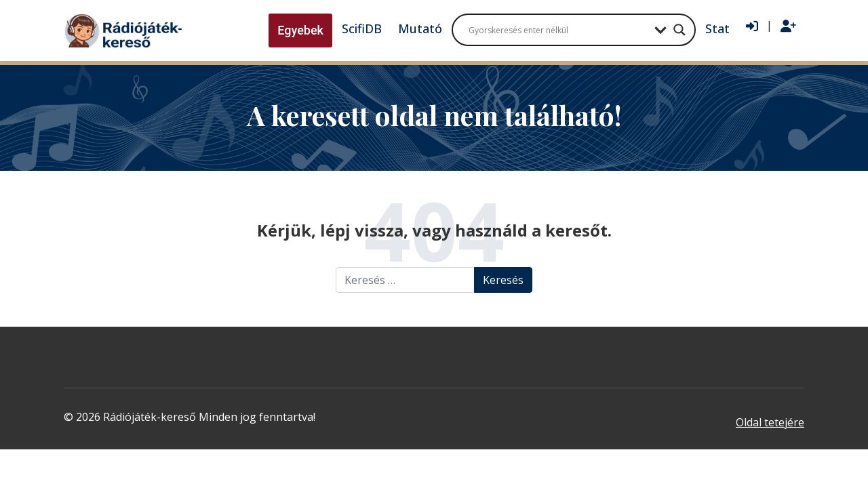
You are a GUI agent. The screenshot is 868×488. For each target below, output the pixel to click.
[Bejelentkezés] (752, 26)
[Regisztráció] (788, 26)
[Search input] (558, 30)
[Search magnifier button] (679, 30)
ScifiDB (362, 28)
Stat (717, 28)
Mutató (420, 28)
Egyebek (300, 30)
